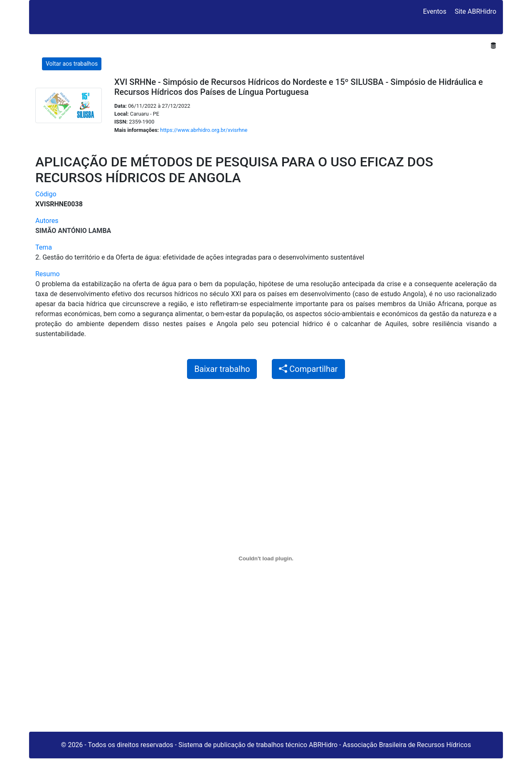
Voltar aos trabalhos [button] (72, 64)
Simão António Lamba (73, 231)
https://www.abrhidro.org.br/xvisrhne (204, 130)
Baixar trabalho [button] (222, 369)
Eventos (435, 11)
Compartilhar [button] (308, 369)
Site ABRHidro (475, 11)
